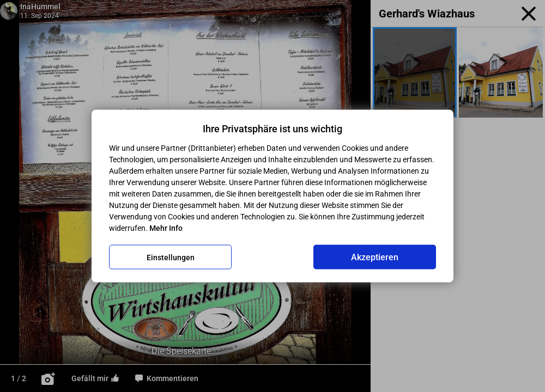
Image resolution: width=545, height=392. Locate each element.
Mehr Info (166, 228)
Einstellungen (171, 257)
